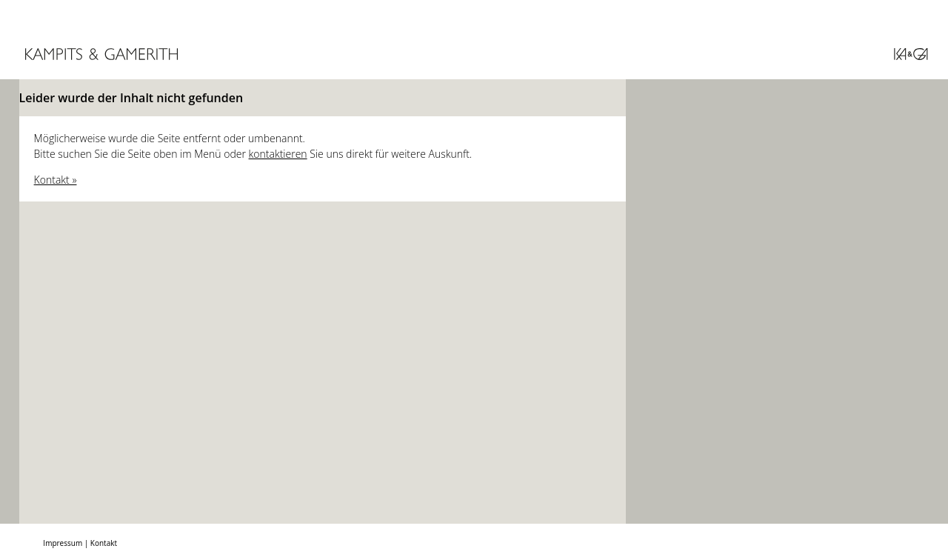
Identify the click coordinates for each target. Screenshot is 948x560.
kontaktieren (278, 154)
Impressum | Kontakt (80, 543)
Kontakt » (56, 180)
